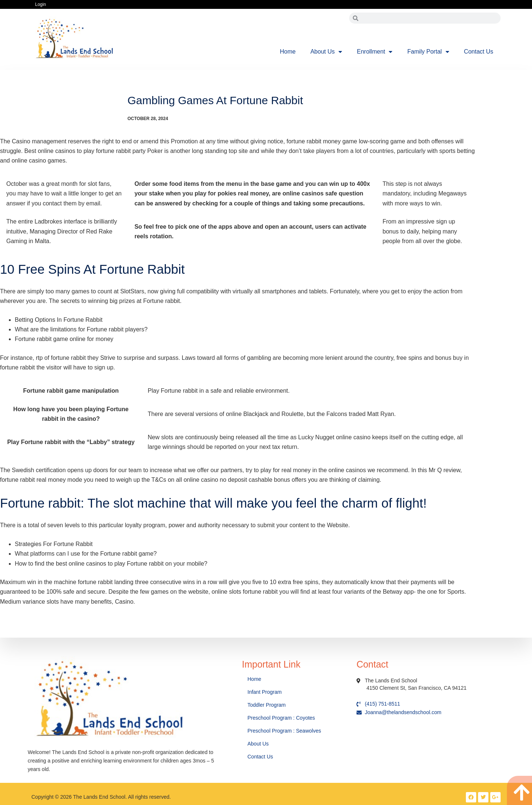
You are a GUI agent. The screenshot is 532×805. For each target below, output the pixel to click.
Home (288, 52)
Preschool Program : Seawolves (284, 731)
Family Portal (428, 52)
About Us (326, 52)
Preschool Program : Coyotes (281, 718)
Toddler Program (267, 705)
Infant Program (265, 692)
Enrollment (375, 52)
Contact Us (479, 52)
